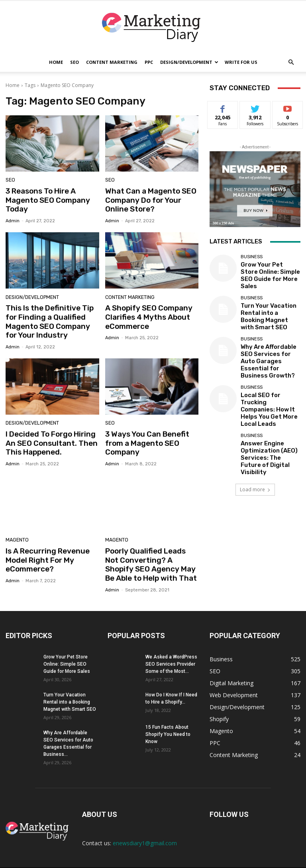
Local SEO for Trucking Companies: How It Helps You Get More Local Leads (269, 371)
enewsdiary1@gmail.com (145, 829)
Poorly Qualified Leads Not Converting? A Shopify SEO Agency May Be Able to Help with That (150, 553)
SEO (75, 62)
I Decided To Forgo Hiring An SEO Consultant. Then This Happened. (51, 435)
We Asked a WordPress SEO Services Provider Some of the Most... (171, 651)
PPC (149, 62)
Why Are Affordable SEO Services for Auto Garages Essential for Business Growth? (267, 338)
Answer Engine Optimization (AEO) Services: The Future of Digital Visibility (267, 405)
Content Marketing (112, 62)
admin (13, 218)
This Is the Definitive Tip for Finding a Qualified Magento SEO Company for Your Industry (51, 317)
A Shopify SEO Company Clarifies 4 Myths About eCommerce (145, 313)
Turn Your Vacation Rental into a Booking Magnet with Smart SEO (270, 305)
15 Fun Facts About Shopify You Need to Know (168, 721)
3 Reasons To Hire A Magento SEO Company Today (44, 199)
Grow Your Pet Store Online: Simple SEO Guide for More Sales (269, 271)
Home (56, 62)
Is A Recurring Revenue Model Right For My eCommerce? (43, 549)
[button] (291, 62)
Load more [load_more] (255, 431)
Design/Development (189, 62)
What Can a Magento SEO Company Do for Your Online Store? (151, 199)
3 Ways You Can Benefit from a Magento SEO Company (143, 435)
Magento (16, 531)
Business (252, 259)
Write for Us (241, 62)
